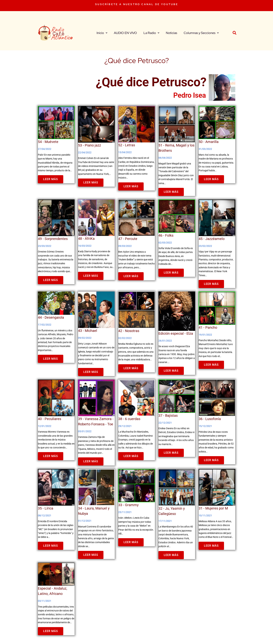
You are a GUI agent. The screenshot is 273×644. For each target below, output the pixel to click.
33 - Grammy (128, 505)
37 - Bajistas (168, 415)
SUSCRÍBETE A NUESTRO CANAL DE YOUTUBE (137, 4)
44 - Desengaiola (51, 317)
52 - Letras (127, 145)
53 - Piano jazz (90, 145)
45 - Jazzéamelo (212, 239)
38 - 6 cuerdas (129, 419)
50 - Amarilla (209, 142)
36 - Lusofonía (210, 419)
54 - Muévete (48, 142)
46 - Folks (166, 235)
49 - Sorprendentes (53, 239)
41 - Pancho (208, 327)
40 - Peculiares (50, 419)
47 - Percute (128, 239)
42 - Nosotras (129, 331)
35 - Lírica (46, 508)
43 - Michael (88, 331)
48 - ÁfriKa (86, 239)
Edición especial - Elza (176, 333)
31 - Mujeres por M (213, 508)
